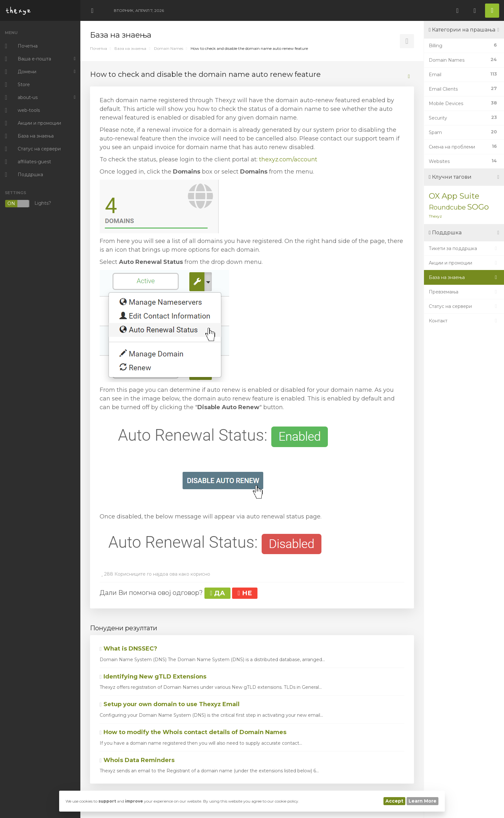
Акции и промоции (464, 263)
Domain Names (169, 48)
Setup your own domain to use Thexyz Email (170, 704)
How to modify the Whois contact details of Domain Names (193, 732)
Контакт (464, 321)
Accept (394, 801)
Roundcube (447, 207)
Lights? (28, 204)
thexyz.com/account (288, 159)
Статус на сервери (464, 306)
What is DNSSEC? (128, 649)
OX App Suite (454, 196)
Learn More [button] (423, 801)
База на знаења (130, 48)
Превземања (464, 292)
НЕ (245, 593)
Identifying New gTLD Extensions (153, 677)
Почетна (99, 48)
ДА (217, 593)
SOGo (478, 207)
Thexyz (435, 216)
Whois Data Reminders (137, 760)
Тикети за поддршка (464, 248)
